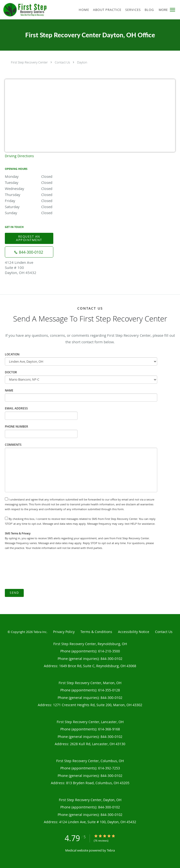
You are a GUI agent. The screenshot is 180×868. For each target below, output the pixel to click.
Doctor (11, 372)
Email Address (16, 408)
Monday (47, 176)
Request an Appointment (29, 238)
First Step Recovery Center (29, 62)
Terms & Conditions (96, 632)
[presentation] (42, 570)
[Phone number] (29, 252)
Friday (47, 201)
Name (9, 390)
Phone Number (16, 426)
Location (12, 354)
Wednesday (47, 188)
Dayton (82, 62)
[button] (172, 10)
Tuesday (47, 182)
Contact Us (62, 62)
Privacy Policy (64, 632)
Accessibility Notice (134, 632)
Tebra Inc (40, 632)
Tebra (111, 850)
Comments (13, 445)
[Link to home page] (32, 10)
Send (14, 593)
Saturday (47, 207)
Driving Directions (19, 156)
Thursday (47, 195)
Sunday (47, 213)
